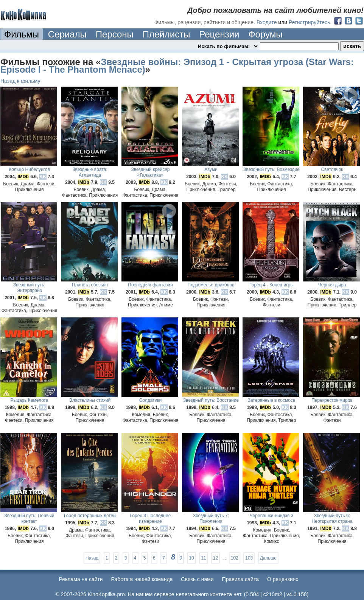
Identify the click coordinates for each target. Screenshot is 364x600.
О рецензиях (283, 579)
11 (203, 558)
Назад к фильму (20, 81)
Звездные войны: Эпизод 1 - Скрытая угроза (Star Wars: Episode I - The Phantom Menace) (177, 66)
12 (215, 558)
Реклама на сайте (81, 579)
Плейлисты (166, 34)
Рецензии (219, 34)
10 (191, 558)
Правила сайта (240, 579)
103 (249, 558)
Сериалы (67, 34)
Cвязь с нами (197, 579)
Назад (92, 558)
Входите (267, 22)
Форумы (265, 34)
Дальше (268, 558)
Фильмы (22, 34)
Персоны (115, 34)
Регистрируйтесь (309, 22)
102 (235, 558)
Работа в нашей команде (142, 579)
